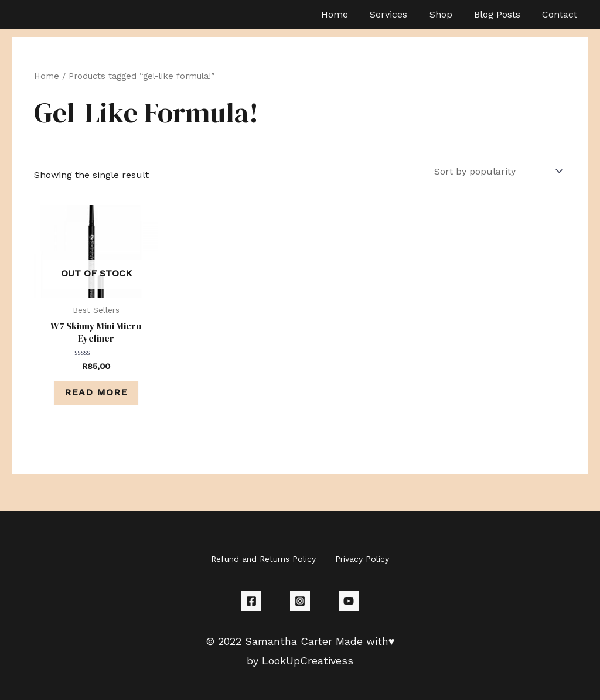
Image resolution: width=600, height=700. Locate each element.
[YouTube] (349, 602)
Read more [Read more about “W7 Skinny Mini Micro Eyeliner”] (96, 393)
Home (47, 76)
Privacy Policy (362, 559)
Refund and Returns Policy (265, 559)
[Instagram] (300, 602)
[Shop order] (496, 171)
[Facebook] (251, 602)
